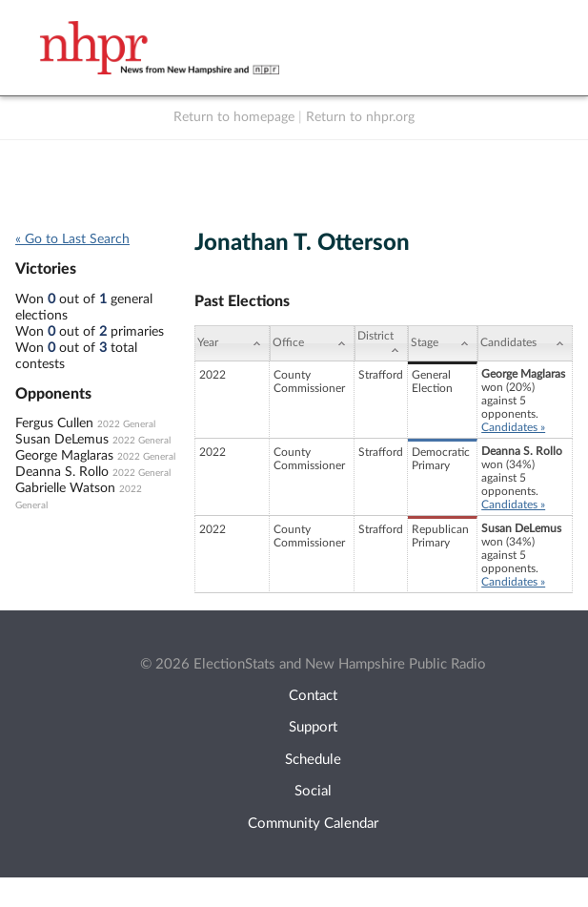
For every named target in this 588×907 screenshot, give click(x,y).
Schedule (313, 760)
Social (313, 791)
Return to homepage (234, 117)
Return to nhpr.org (360, 117)
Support (313, 727)
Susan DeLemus (62, 440)
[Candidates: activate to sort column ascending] (525, 343)
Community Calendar (313, 824)
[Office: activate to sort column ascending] (312, 343)
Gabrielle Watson (65, 488)
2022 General (126, 424)
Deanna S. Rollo (62, 472)
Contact (313, 696)
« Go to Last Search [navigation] (72, 239)
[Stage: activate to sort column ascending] (443, 343)
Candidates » (513, 427)
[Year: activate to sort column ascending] (233, 343)
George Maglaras (64, 456)
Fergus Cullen (54, 423)
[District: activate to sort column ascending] (381, 343)
